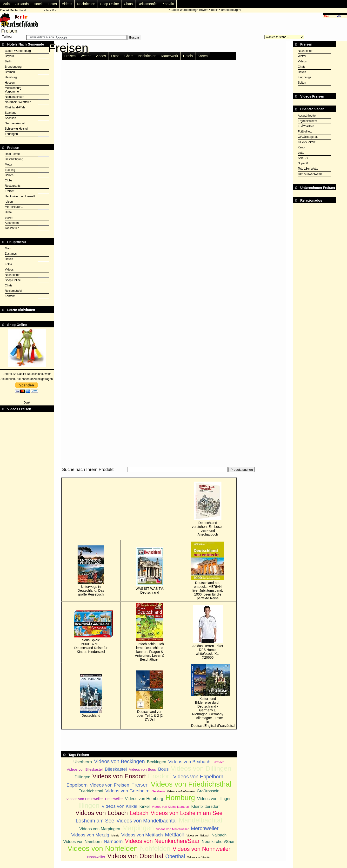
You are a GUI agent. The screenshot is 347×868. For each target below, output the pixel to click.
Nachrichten (86, 4)
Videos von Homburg (144, 799)
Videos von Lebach (102, 813)
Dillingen (82, 777)
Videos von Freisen (109, 785)
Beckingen (157, 762)
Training (10, 170)
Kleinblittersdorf (206, 806)
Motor (9, 165)
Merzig (115, 835)
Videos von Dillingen (201, 768)
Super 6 (303, 163)
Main (6, 4)
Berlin (216, 10)
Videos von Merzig (90, 835)
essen (9, 218)
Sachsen (10, 118)
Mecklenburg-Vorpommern (14, 90)
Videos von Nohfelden (103, 848)
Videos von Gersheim (127, 791)
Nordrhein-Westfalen (18, 102)
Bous (163, 769)
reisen (9, 202)
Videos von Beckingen (119, 762)
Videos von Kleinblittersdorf (170, 807)
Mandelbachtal (200, 820)
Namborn (113, 841)
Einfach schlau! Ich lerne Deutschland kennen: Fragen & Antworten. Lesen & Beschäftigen (150, 632)
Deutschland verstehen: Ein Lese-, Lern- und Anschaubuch (208, 509)
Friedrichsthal (91, 791)
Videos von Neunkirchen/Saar (162, 841)
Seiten (302, 83)
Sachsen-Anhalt (15, 123)
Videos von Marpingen (100, 829)
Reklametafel (148, 4)
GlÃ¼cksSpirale (308, 137)
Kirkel (144, 806)
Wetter (86, 56)
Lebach (139, 813)
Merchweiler (205, 828)
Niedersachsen (14, 97)
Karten (203, 56)
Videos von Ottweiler (199, 857)
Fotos (53, 4)
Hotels (39, 4)
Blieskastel (116, 769)
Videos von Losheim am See (187, 813)
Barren (9, 175)
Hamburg (11, 77)
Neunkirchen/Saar (218, 842)
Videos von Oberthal (135, 856)
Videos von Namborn (83, 842)
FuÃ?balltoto (306, 126)
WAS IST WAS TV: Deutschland (150, 571)
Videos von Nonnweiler (201, 849)
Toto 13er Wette (308, 169)
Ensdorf (160, 776)
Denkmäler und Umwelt (20, 196)
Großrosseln (208, 791)
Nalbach (219, 835)
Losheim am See (95, 821)
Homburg (180, 798)
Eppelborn (77, 785)
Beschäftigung (14, 159)
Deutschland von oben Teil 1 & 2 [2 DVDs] (150, 696)
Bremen (10, 72)
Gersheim (158, 791)
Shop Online (110, 4)
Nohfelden (155, 849)
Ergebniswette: (307, 121)
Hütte (8, 212)
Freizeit (10, 191)
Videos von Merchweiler (172, 829)
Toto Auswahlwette (310, 174)
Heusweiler (114, 799)
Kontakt (168, 4)
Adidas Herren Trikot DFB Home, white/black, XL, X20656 (208, 632)
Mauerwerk (170, 56)
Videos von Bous (142, 769)
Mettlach (175, 835)
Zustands (22, 4)
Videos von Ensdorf (119, 776)
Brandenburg (230, 10)
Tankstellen (12, 228)
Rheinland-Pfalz (15, 107)
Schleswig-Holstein (17, 129)
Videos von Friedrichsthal (191, 784)
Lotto (301, 153)
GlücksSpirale (307, 142)
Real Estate (12, 154)
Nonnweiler (96, 857)
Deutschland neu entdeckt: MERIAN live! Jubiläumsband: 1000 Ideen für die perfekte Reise (208, 571)
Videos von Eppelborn (198, 777)
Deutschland (91, 696)
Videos (67, 4)
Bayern (205, 10)
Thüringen (11, 134)
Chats (128, 4)
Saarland (11, 113)
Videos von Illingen (214, 799)
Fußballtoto (305, 132)
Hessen (10, 83)
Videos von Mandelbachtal (147, 821)
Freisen (70, 56)
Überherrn (83, 762)
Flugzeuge (305, 77)
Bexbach (219, 762)
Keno (301, 147)
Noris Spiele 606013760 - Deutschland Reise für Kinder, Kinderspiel (91, 632)
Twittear (7, 37)
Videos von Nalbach (198, 835)
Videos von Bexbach (189, 762)
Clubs (9, 180)
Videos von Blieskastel (85, 769)
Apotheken (12, 223)
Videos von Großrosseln (181, 791)
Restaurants (13, 186)
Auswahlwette (307, 116)
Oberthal (175, 856)
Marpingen (138, 828)
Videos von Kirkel (120, 806)
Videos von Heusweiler (85, 799)
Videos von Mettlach (142, 835)
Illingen (89, 805)
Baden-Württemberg (184, 10)
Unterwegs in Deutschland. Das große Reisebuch (91, 571)
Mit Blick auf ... (14, 207)
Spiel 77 (303, 158)
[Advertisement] (149, 475)
